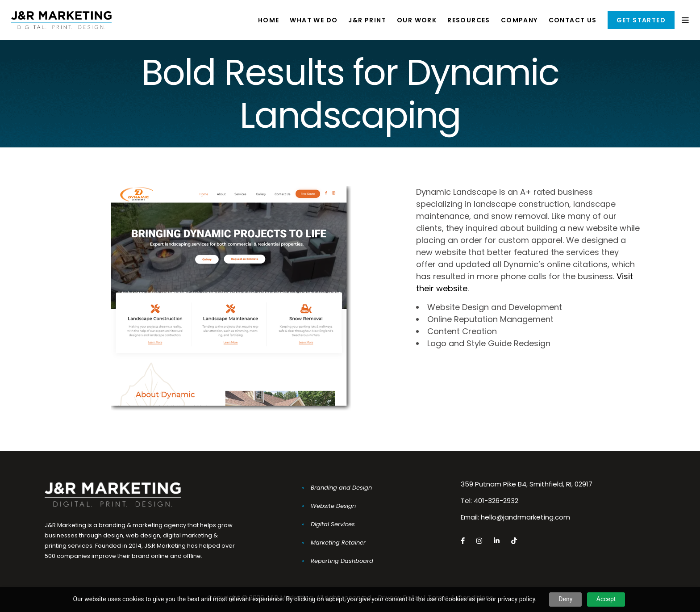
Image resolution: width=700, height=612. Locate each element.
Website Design (333, 506)
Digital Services (333, 524)
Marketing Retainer (338, 543)
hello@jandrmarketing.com (525, 517)
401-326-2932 (496, 501)
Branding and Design (341, 488)
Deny (565, 599)
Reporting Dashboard (342, 561)
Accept (606, 599)
